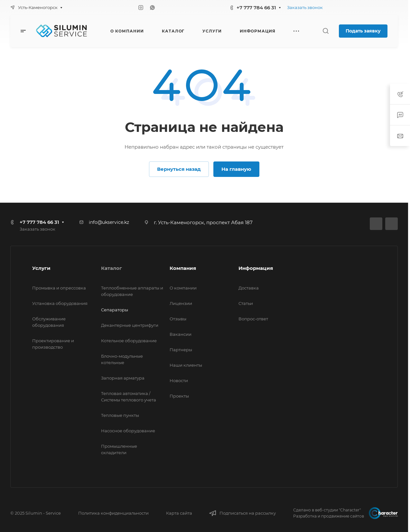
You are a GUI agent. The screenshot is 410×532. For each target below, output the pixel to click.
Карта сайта (179, 513)
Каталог (112, 268)
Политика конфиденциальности (113, 513)
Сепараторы (115, 310)
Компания (183, 268)
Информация (256, 268)
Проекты (179, 396)
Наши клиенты (186, 365)
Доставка (249, 288)
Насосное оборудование (128, 431)
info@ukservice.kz (109, 222)
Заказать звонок (305, 7)
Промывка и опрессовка (59, 288)
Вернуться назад (179, 169)
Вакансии (181, 334)
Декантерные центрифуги (130, 325)
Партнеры (181, 350)
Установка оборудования (60, 303)
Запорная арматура (123, 378)
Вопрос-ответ (253, 319)
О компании (183, 288)
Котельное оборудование (129, 341)
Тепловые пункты (120, 415)
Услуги (41, 268)
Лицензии (181, 303)
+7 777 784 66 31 (256, 8)
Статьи (246, 303)
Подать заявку (363, 31)
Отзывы (178, 319)
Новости (179, 381)
